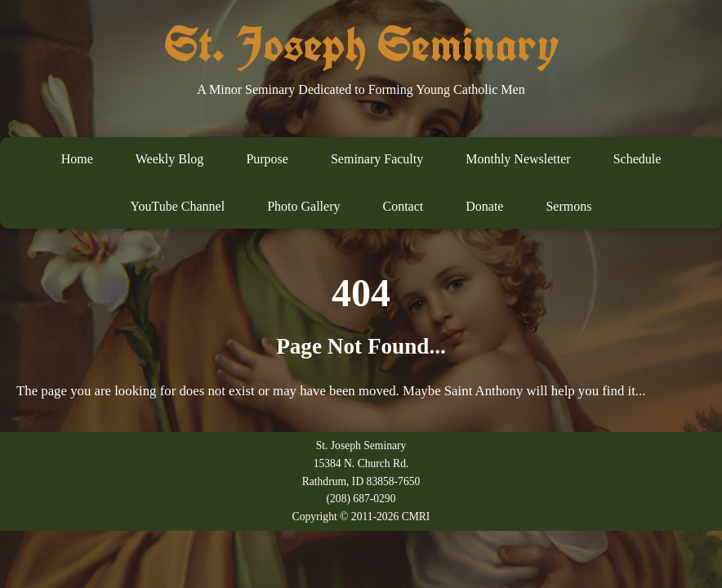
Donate (484, 206)
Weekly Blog (170, 159)
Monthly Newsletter (518, 159)
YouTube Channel (178, 206)
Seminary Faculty (377, 159)
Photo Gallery (303, 206)
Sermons (568, 206)
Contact (403, 206)
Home (77, 159)
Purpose (267, 159)
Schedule (637, 159)
